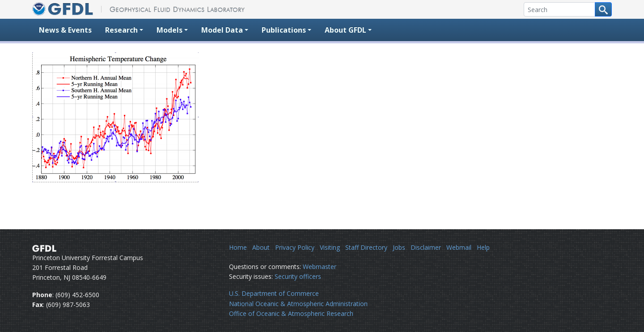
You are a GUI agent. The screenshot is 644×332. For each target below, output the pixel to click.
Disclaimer (426, 247)
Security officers (298, 276)
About (261, 247)
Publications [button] (284, 30)
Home (238, 247)
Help (483, 247)
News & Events (65, 30)
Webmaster (320, 267)
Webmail (459, 247)
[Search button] (603, 9)
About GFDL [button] (345, 30)
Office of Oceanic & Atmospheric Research (291, 313)
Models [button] (169, 30)
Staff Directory (366, 247)
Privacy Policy (295, 247)
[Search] (559, 9)
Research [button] (121, 30)
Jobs (399, 247)
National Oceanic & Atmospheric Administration (298, 304)
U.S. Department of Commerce (274, 293)
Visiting (330, 247)
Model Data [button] (222, 30)
